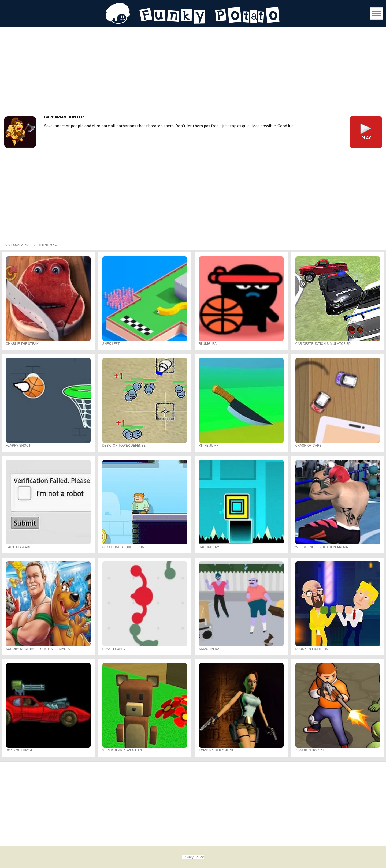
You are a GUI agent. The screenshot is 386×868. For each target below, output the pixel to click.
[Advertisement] (193, 70)
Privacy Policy (193, 857)
